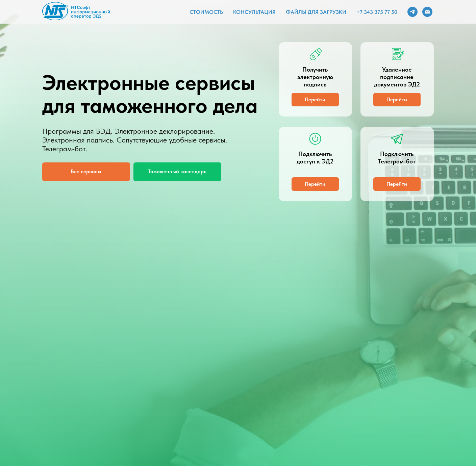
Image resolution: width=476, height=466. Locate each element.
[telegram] (412, 12)
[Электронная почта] (427, 12)
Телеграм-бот (64, 149)
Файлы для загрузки (316, 12)
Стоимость (206, 12)
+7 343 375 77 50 (377, 12)
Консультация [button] (254, 12)
